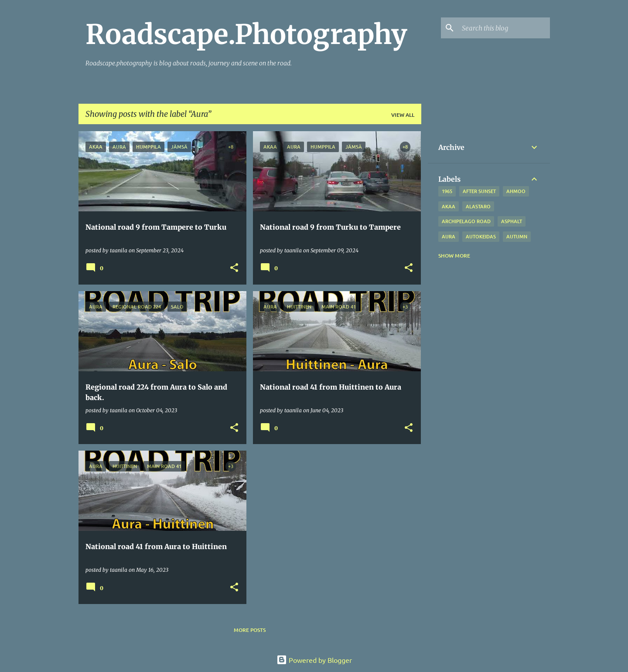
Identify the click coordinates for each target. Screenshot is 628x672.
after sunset (479, 191)
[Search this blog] (504, 28)
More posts (250, 630)
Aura (449, 236)
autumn (517, 236)
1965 (447, 191)
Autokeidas (481, 236)
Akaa (449, 206)
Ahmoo (516, 191)
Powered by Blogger (314, 660)
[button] (234, 268)
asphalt (512, 221)
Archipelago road (466, 221)
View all (403, 115)
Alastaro (478, 206)
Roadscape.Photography (246, 34)
